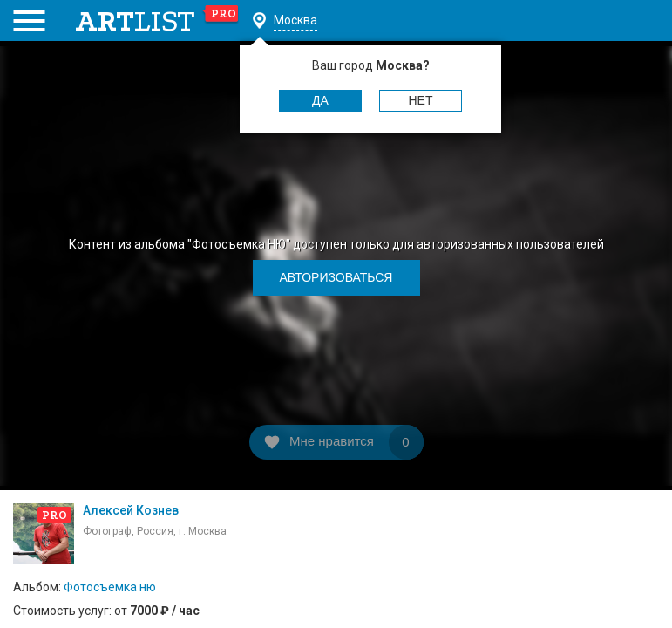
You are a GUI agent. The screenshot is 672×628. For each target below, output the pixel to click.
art (157, 21)
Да (320, 100)
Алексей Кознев (131, 510)
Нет (421, 100)
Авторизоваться (336, 277)
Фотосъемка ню (110, 587)
